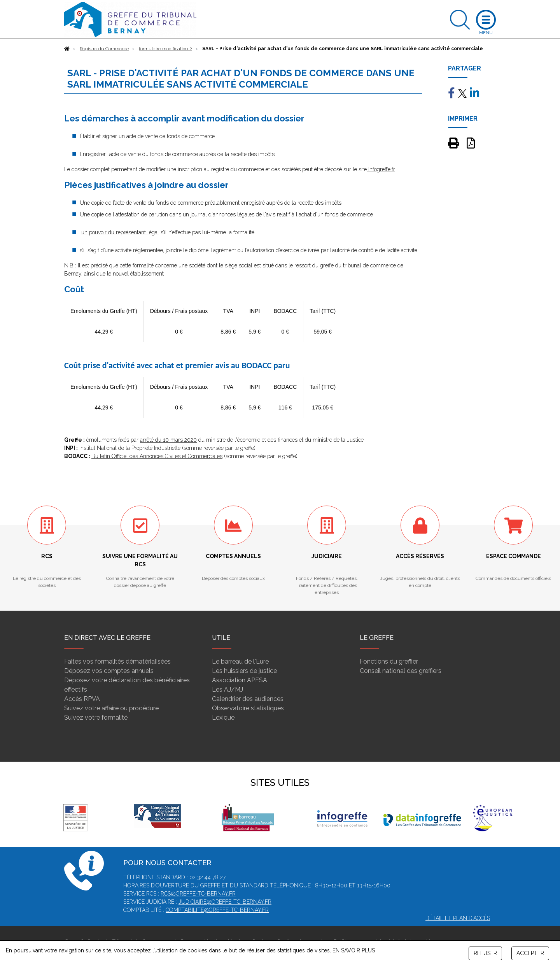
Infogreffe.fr (381, 169)
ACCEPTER (530, 953)
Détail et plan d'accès (458, 918)
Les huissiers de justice (244, 671)
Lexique (223, 717)
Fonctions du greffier (389, 661)
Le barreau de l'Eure (240, 661)
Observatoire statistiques (248, 708)
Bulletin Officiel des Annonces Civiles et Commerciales (157, 456)
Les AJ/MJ (227, 689)
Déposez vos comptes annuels (109, 671)
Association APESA (240, 680)
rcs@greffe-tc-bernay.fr (198, 894)
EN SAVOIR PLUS (354, 950)
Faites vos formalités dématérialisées (117, 661)
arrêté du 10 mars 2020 (168, 440)
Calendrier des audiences (248, 699)
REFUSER (485, 953)
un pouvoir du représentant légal (120, 232)
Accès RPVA (82, 699)
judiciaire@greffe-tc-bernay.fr (225, 902)
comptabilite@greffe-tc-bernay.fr (217, 910)
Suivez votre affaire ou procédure (111, 708)
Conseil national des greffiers (401, 671)
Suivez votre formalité (96, 717)
